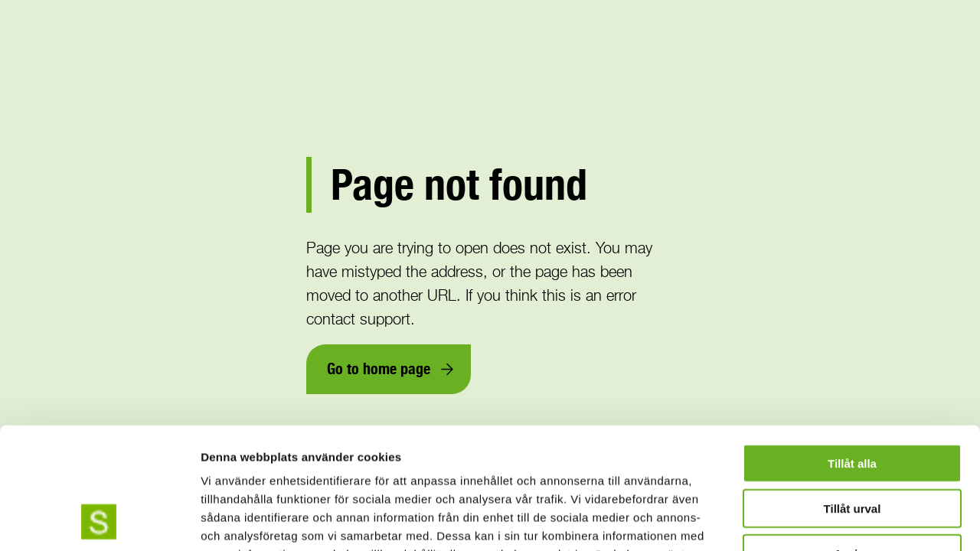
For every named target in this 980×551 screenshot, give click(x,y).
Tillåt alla (852, 349)
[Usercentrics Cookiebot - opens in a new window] (99, 521)
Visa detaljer (832, 521)
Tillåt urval (853, 395)
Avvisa (852, 440)
